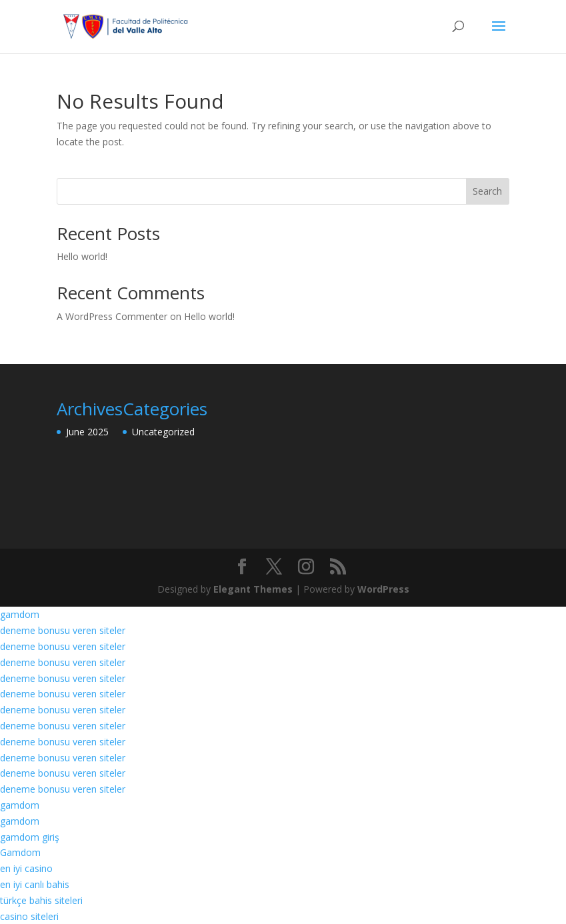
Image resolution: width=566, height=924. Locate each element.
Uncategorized (163, 432)
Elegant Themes (253, 589)
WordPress (383, 589)
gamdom (20, 614)
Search (487, 191)
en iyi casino (26, 868)
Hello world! (82, 256)
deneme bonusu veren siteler (63, 630)
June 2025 (87, 432)
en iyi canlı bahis (35, 884)
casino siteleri (29, 916)
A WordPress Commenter (112, 316)
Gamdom (20, 852)
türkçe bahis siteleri (41, 900)
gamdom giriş (30, 837)
